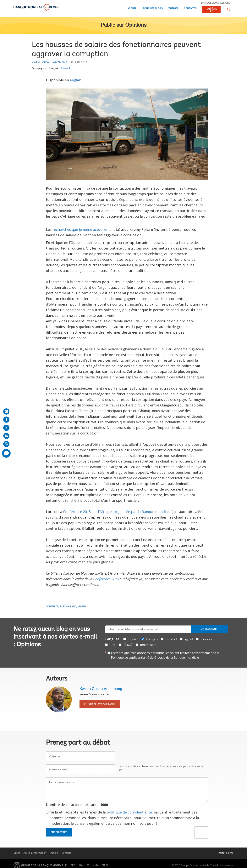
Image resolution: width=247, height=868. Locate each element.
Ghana (82, 606)
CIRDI (105, 865)
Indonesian (148, 645)
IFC (88, 865)
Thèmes (173, 9)
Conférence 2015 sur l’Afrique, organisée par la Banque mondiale (117, 512)
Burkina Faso (68, 606)
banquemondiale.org (216, 3)
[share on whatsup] (6, 444)
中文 (113, 645)
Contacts (190, 9)
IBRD (73, 865)
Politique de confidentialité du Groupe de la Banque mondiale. (155, 658)
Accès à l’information (35, 853)
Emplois (54, 853)
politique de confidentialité (129, 812)
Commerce (52, 606)
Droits (17, 853)
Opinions (136, 25)
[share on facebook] (6, 420)
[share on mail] (6, 411)
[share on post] (6, 428)
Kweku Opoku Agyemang (50, 62)
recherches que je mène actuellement (84, 229)
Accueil (132, 9)
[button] (228, 9)
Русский (206, 639)
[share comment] (6, 453)
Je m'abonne (209, 629)
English (133, 639)
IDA (81, 865)
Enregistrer (59, 832)
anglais (76, 80)
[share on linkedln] (6, 436)
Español (66, 68)
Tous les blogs (153, 9)
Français (53, 68)
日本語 (128, 645)
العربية (189, 639)
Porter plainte (226, 853)
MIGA (96, 865)
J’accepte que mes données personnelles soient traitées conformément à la (165, 655)
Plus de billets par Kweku (100, 704)
